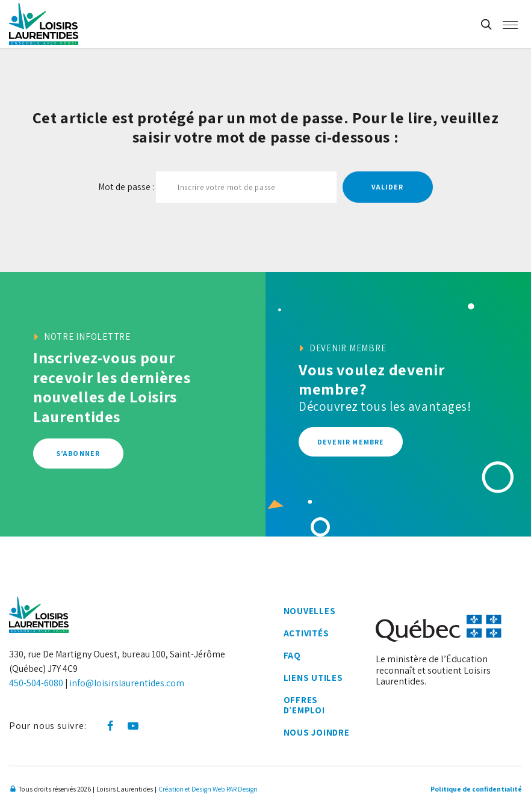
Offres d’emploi (304, 706)
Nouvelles (309, 611)
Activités (306, 634)
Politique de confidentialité (474, 790)
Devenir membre (352, 442)
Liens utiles (313, 679)
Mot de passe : (218, 187)
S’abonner (78, 453)
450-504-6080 (36, 683)
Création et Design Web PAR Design (208, 790)
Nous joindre (316, 734)
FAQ (292, 657)
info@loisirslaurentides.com (128, 683)
